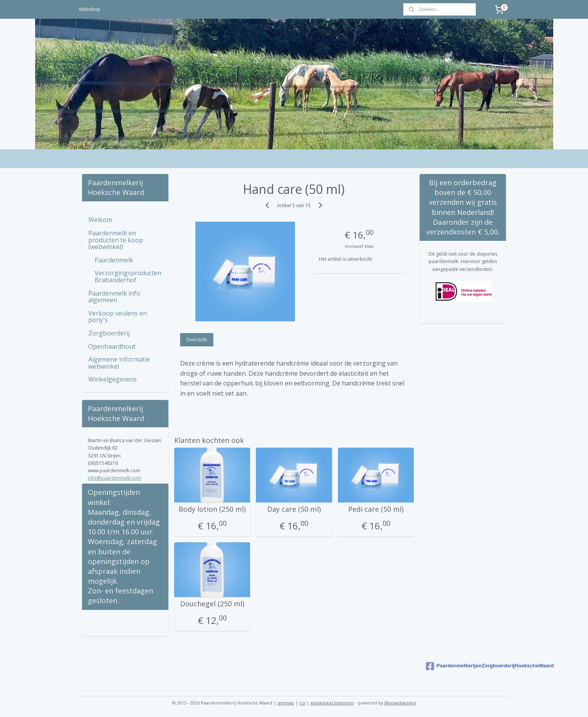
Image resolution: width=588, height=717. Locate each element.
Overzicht (197, 340)
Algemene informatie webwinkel (119, 363)
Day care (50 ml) (294, 509)
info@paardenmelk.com (115, 478)
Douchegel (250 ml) (212, 604)
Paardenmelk (114, 260)
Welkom (100, 220)
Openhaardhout (112, 346)
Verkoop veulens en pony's (118, 317)
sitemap (286, 703)
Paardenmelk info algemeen (114, 297)
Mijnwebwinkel (400, 703)
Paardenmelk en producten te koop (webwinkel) (116, 240)
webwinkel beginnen (332, 703)
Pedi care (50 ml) (376, 509)
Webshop (90, 9)
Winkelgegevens (113, 379)
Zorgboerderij (109, 333)
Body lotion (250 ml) (212, 509)
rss (302, 703)
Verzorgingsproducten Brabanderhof (128, 276)
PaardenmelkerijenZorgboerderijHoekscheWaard (466, 666)
